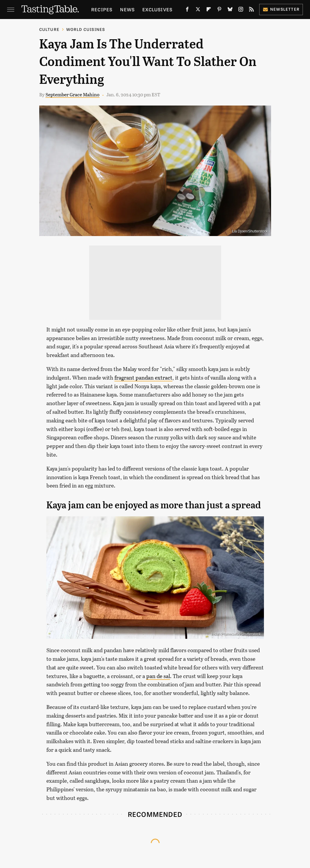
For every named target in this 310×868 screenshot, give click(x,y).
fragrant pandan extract (143, 378)
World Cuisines (86, 29)
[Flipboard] (209, 11)
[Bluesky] (230, 11)
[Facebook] (187, 11)
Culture (49, 29)
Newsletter (281, 9)
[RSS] (251, 11)
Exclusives (157, 9)
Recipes (102, 9)
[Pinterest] (219, 11)
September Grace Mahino (73, 94)
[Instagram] (241, 11)
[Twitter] (198, 11)
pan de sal (158, 676)
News (127, 9)
